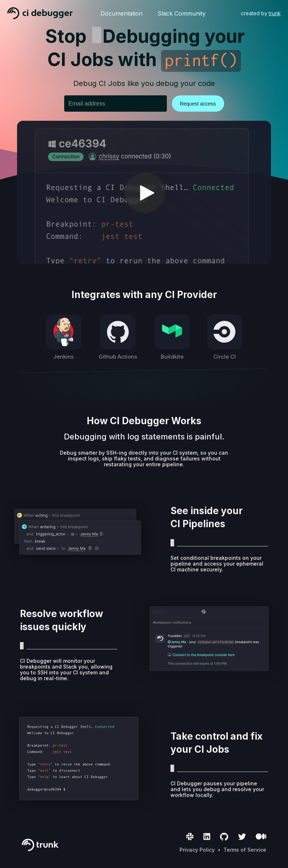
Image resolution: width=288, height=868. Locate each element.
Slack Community (182, 13)
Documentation (122, 13)
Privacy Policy (197, 850)
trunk (275, 13)
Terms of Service (245, 850)
